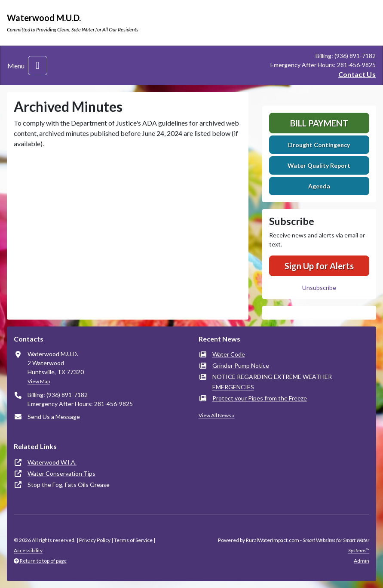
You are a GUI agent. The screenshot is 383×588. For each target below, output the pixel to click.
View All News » (217, 415)
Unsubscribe (319, 288)
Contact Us (357, 74)
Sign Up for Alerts (319, 266)
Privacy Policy (95, 540)
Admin (362, 561)
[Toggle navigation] (38, 66)
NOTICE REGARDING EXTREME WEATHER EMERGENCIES (272, 382)
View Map (39, 381)
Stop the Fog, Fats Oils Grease (69, 485)
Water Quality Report (319, 165)
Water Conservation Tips (61, 473)
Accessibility (28, 550)
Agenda (319, 186)
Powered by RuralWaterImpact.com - (294, 545)
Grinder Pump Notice (241, 365)
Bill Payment (319, 123)
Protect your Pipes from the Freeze (260, 398)
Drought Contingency (319, 145)
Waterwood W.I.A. (52, 462)
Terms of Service (133, 540)
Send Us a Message (54, 417)
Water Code (229, 354)
